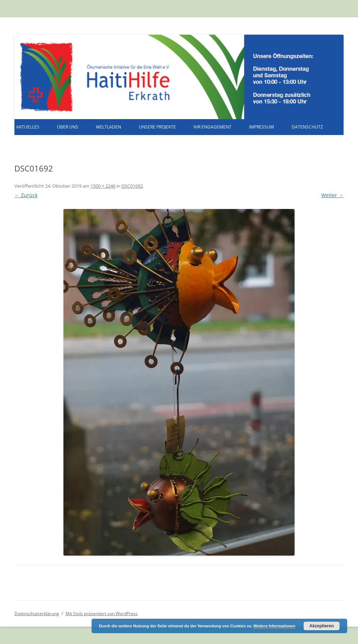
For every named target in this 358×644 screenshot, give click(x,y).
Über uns (68, 127)
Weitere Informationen (274, 626)
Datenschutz (307, 127)
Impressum (262, 127)
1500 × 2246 (103, 186)
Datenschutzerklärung (37, 613)
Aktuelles (28, 127)
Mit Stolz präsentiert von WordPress (102, 613)
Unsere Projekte (157, 127)
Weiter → (332, 195)
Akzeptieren (322, 626)
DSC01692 (132, 186)
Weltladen (109, 127)
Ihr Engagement (213, 127)
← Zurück (26, 195)
